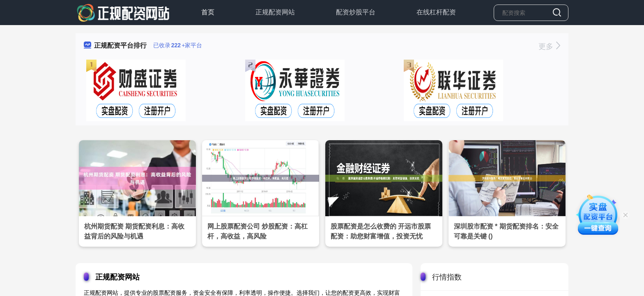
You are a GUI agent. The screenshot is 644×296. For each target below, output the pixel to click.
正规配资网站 (275, 12)
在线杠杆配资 (436, 12)
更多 (549, 46)
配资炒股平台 (356, 12)
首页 (208, 12)
